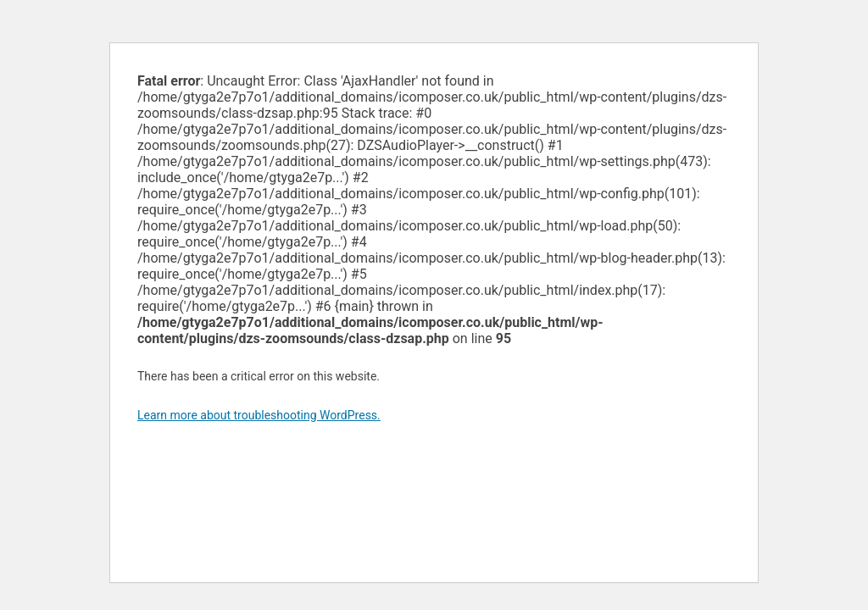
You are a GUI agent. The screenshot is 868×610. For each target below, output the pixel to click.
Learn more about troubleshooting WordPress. (259, 415)
